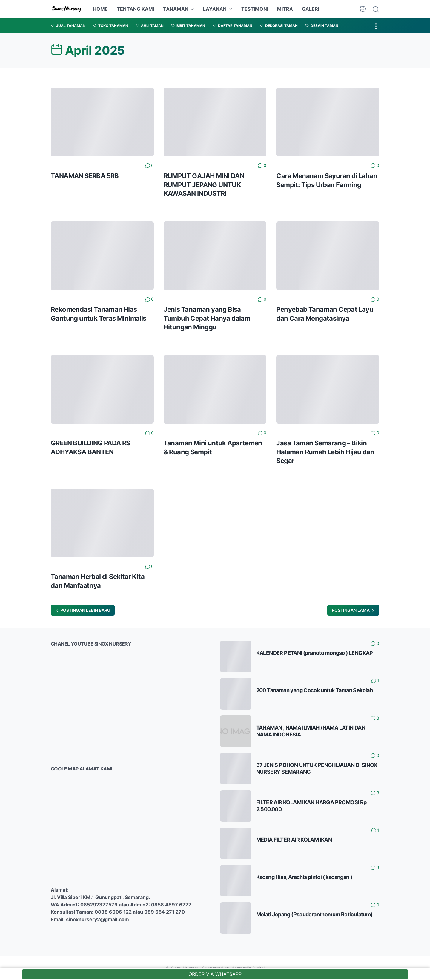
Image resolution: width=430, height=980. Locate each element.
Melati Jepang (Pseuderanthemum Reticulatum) (314, 914)
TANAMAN (176, 9)
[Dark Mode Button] (363, 9)
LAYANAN (215, 9)
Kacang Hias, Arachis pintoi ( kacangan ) (304, 877)
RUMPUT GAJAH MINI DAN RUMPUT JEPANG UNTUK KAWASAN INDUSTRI (204, 185)
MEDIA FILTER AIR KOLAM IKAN (294, 840)
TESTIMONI (255, 9)
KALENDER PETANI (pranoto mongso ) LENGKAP (315, 653)
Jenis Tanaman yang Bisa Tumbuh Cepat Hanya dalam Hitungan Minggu (207, 318)
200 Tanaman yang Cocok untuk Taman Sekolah (315, 690)
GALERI (311, 9)
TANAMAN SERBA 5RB (85, 176)
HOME (100, 9)
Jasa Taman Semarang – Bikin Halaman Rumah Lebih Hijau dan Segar (325, 452)
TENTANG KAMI (135, 9)
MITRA (285, 9)
